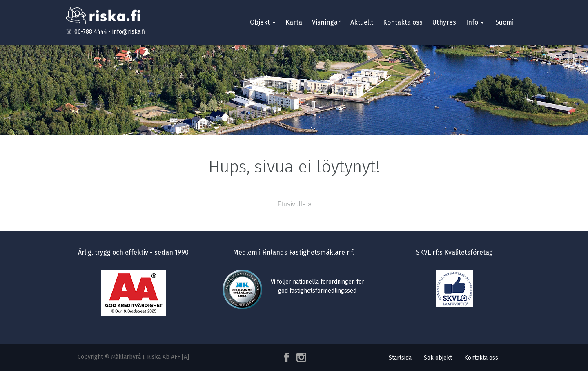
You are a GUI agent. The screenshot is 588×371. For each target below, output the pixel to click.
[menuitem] (504, 22)
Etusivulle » (294, 204)
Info (475, 22)
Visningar (326, 22)
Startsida (400, 358)
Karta (294, 22)
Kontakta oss (403, 22)
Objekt (263, 22)
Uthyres (444, 22)
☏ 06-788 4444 (86, 32)
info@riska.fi (129, 32)
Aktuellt (362, 22)
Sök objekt (438, 358)
